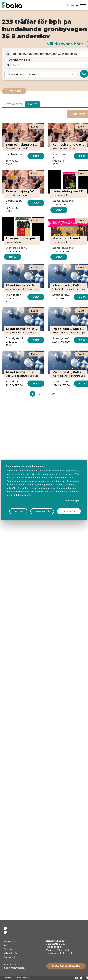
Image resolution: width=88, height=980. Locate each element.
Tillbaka (15, 91)
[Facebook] (76, 978)
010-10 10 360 (54, 947)
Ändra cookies (11, 957)
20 (53, 394)
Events (33, 104)
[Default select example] (40, 74)
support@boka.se (56, 944)
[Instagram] (82, 978)
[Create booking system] (66, 966)
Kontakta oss (11, 942)
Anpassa (42, 511)
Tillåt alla (69, 511)
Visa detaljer (73, 500)
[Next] (60, 394)
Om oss (8, 949)
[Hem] (12, 5)
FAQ (6, 945)
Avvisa (18, 511)
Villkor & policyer (12, 953)
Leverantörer (14, 104)
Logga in (73, 5)
